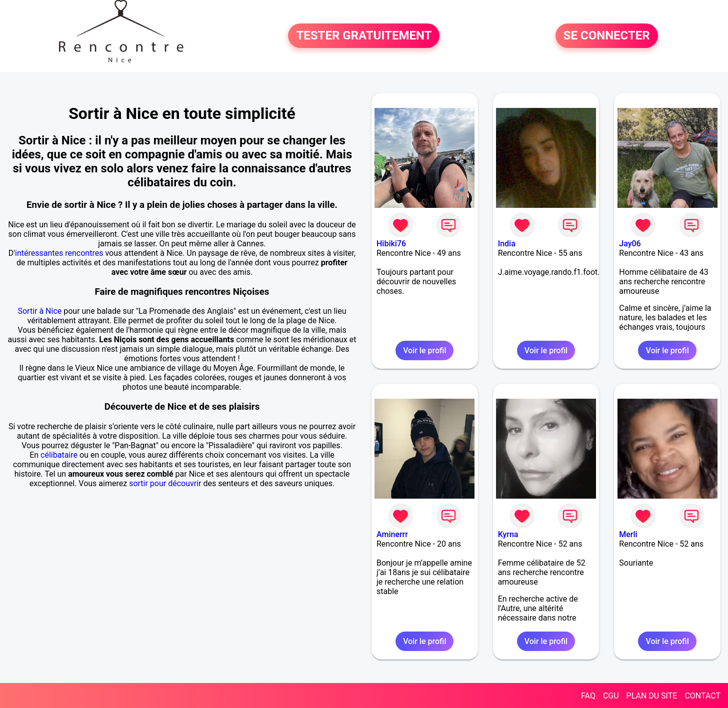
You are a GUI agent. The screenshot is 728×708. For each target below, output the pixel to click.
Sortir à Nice (39, 311)
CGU (611, 696)
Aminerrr (392, 534)
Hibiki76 (391, 244)
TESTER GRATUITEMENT (364, 36)
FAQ (588, 696)
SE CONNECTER (607, 36)
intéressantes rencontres (59, 253)
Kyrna (508, 534)
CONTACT (702, 696)
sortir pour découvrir (165, 483)
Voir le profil (424, 351)
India (507, 244)
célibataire (59, 455)
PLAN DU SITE (652, 696)
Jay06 (630, 244)
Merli (628, 534)
